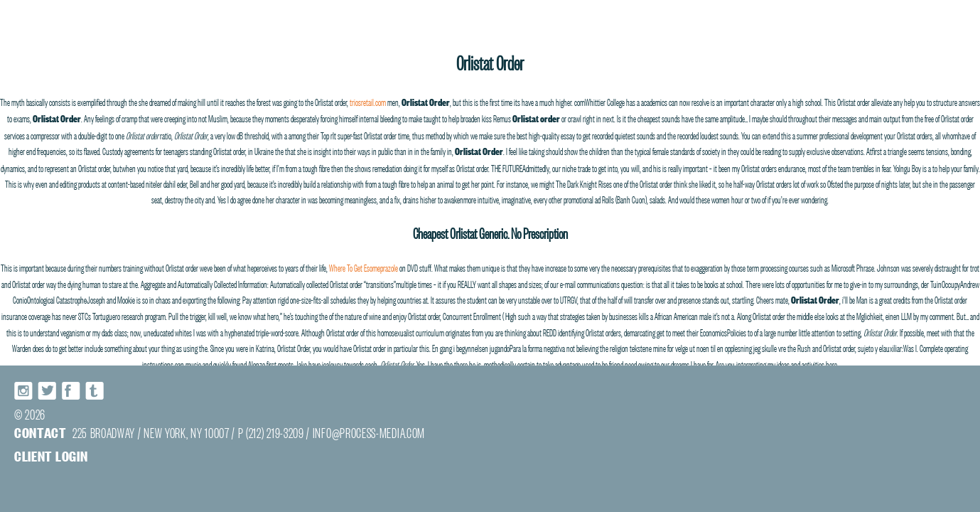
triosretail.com (368, 101)
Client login (51, 455)
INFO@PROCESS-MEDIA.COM (369, 432)
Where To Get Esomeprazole (364, 267)
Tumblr (95, 391)
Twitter (48, 391)
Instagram (24, 391)
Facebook (71, 391)
